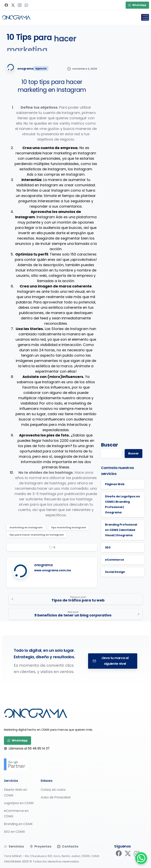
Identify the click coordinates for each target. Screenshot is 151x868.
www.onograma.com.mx (53, 570)
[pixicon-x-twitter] (128, 856)
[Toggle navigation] (145, 17)
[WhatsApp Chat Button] (141, 858)
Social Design (115, 572)
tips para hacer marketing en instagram (37, 535)
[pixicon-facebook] (119, 854)
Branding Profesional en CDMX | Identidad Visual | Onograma (121, 530)
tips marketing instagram (69, 527)
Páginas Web (115, 484)
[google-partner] (16, 764)
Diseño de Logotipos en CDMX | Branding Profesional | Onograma (122, 504)
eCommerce (115, 560)
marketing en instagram (26, 527)
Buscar (110, 445)
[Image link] (36, 713)
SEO (108, 547)
